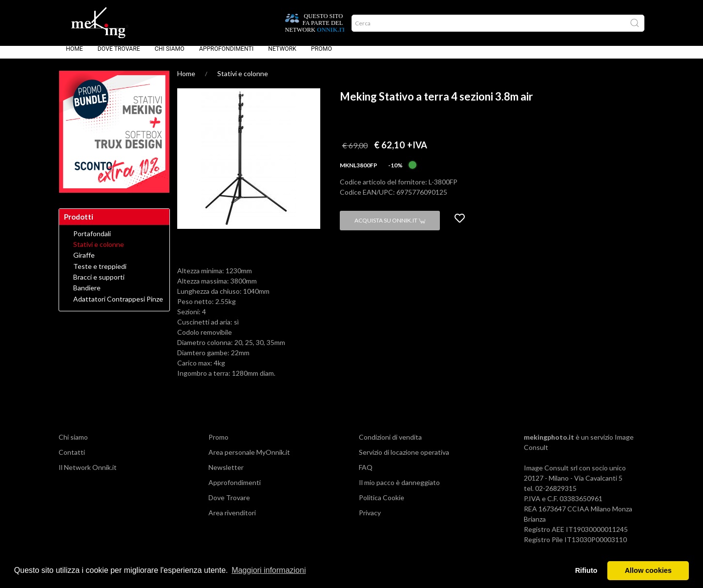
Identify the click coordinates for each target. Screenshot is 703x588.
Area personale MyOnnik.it (249, 459)
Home (74, 56)
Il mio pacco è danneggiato (399, 489)
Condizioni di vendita (390, 444)
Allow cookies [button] (648, 570)
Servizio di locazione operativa (404, 459)
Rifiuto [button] (586, 570)
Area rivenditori (232, 519)
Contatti (72, 459)
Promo (321, 56)
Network (282, 56)
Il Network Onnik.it (88, 474)
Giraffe (84, 262)
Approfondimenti (227, 56)
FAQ (366, 474)
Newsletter (226, 474)
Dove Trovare (119, 56)
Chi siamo (170, 56)
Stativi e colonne (243, 80)
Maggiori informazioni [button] (269, 570)
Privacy (370, 519)
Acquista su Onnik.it (390, 227)
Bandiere (87, 295)
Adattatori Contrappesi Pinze (118, 306)
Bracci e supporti (99, 284)
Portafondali (92, 241)
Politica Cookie (382, 504)
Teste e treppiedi (100, 273)
